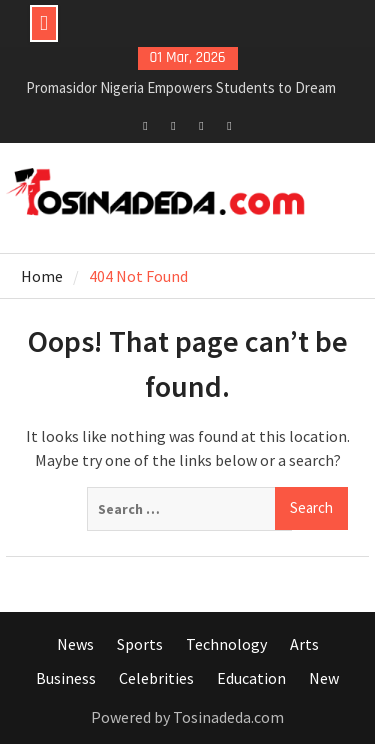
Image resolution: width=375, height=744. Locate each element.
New (324, 678)
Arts (304, 644)
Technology (226, 644)
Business (66, 678)
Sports (140, 644)
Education (251, 678)
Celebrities (156, 678)
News (75, 644)
